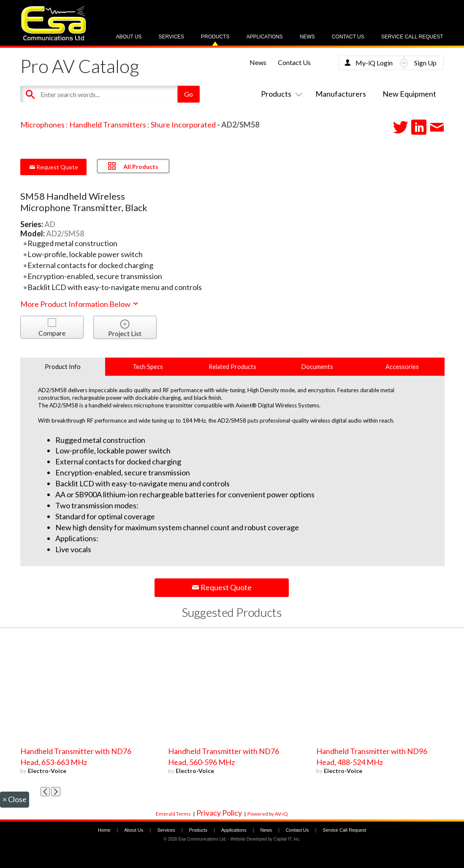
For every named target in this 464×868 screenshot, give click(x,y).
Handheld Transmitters (108, 125)
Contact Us (348, 37)
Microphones (42, 125)
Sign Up (425, 63)
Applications (264, 37)
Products (215, 37)
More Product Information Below (80, 304)
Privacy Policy (219, 813)
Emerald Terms (173, 814)
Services (171, 37)
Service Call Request (412, 37)
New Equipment (409, 94)
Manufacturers (341, 94)
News (307, 37)
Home (104, 830)
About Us (129, 37)
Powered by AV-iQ (268, 814)
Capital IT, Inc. (287, 839)
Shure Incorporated (183, 125)
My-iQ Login (374, 63)
